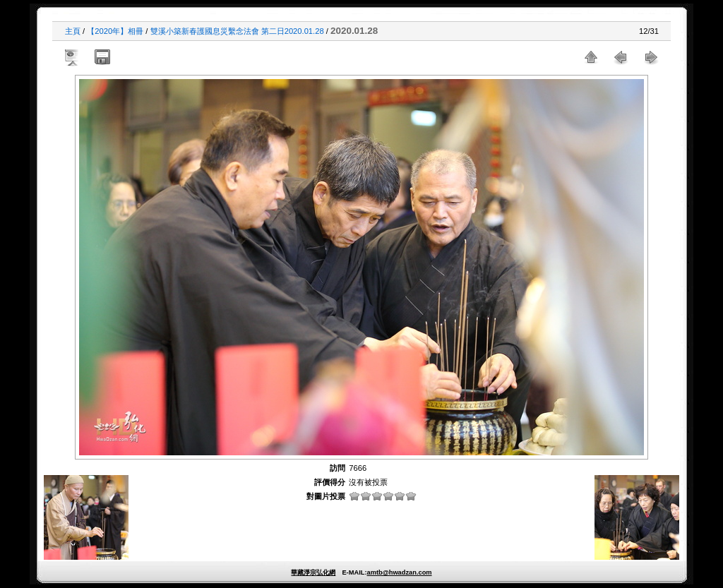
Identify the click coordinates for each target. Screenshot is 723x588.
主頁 (73, 31)
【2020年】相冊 (115, 31)
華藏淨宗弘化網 (313, 572)
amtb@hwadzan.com (399, 572)
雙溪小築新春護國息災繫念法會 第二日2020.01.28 (237, 31)
